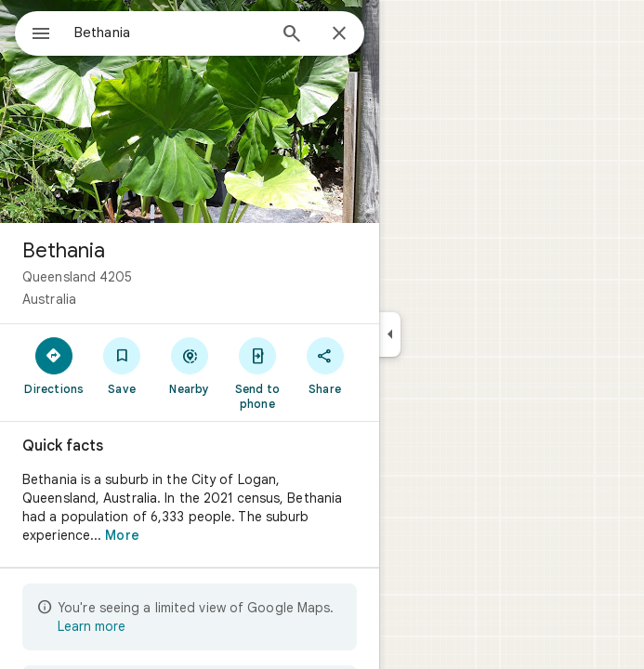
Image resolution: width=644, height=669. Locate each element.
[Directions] (54, 365)
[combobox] (170, 33)
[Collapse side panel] (390, 334)
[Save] (122, 365)
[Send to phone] (257, 373)
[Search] (292, 35)
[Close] (339, 34)
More (122, 535)
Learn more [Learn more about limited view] (92, 626)
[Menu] (41, 35)
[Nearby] (190, 365)
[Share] (325, 365)
